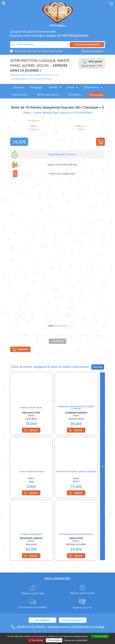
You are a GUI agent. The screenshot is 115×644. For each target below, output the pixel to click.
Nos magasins (42, 620)
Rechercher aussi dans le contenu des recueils (39, 51)
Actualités (74, 95)
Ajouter (100, 142)
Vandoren (34, 129)
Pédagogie (36, 87)
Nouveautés (20, 95)
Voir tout (98, 367)
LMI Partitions (57, 25)
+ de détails (57, 341)
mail (101, 627)
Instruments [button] (93, 87)
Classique (18, 87)
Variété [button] (55, 87)
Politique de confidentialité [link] (75, 640)
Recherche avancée (92, 51)
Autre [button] (73, 87)
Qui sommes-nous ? (73, 620)
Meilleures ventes (48, 95)
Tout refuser (36, 640)
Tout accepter (100, 636)
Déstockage (96, 95)
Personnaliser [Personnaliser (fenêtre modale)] (54, 640)
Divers (27, 113)
